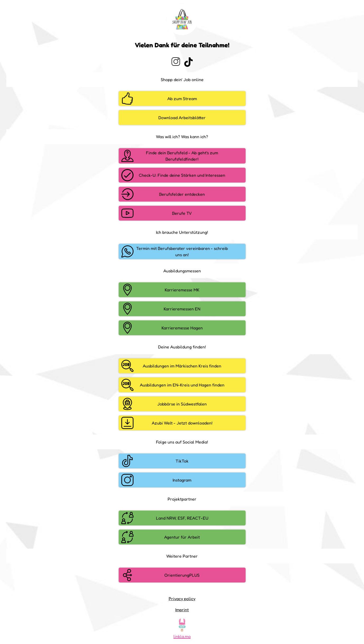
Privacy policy (182, 599)
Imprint (182, 610)
